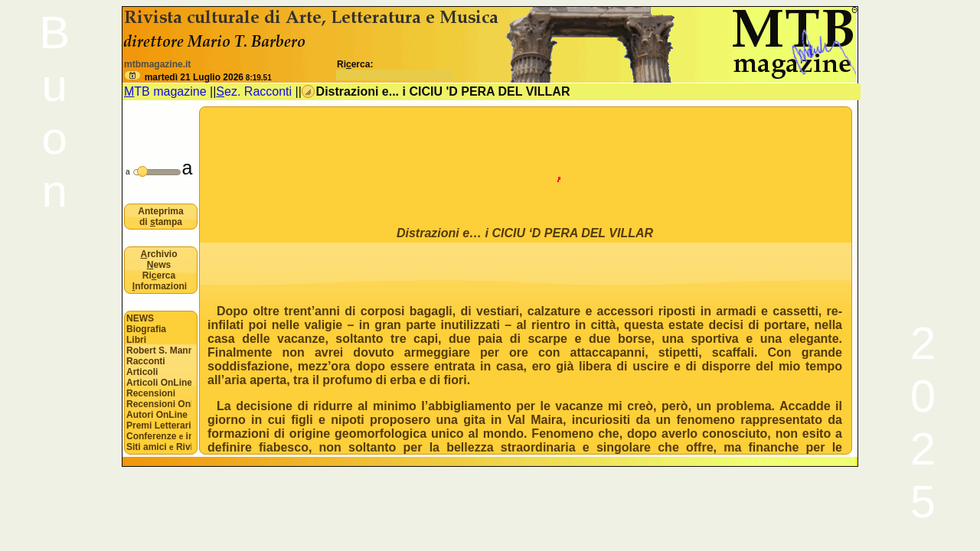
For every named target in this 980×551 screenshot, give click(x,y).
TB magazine (165, 91)
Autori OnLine (157, 415)
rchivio (158, 254)
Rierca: (395, 70)
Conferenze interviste (159, 436)
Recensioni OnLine (159, 404)
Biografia (146, 329)
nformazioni (160, 286)
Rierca (159, 275)
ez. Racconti (254, 91)
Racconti (146, 361)
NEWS (140, 318)
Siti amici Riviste (159, 447)
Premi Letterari (159, 425)
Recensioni (151, 393)
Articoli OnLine (159, 383)
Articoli (142, 372)
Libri (136, 340)
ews (159, 265)
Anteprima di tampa (160, 217)
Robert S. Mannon (159, 350)
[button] (132, 75)
